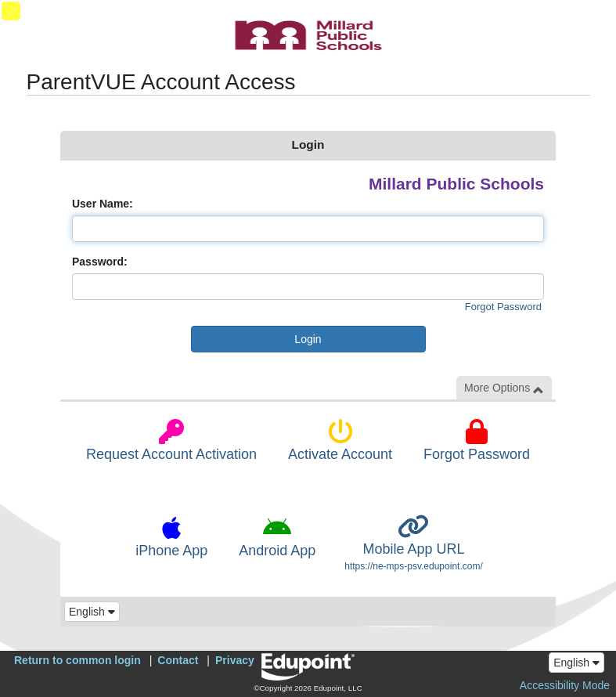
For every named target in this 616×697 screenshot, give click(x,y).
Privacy (235, 660)
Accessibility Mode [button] (565, 685)
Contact (178, 660)
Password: (100, 262)
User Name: (103, 204)
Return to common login (77, 660)
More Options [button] (504, 388)
